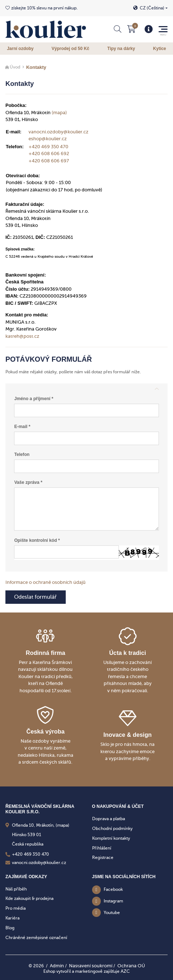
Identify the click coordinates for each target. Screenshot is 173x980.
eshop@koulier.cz (48, 139)
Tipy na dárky (121, 49)
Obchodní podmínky (112, 829)
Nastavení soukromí (91, 966)
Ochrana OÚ (131, 966)
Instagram (113, 901)
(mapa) (59, 113)
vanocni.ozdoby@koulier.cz (59, 132)
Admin (57, 966)
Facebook (113, 890)
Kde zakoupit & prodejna (29, 898)
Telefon (22, 454)
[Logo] (46, 29)
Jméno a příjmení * (34, 399)
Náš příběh (16, 889)
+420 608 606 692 (49, 153)
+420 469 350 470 (48, 147)
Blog (10, 928)
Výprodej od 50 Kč (71, 49)
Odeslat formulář (35, 597)
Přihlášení (102, 848)
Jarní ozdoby (20, 49)
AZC (125, 971)
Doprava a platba (109, 819)
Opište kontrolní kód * (37, 540)
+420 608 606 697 (49, 161)
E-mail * (22, 427)
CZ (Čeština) (152, 8)
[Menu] (149, 29)
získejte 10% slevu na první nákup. (44, 8)
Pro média (16, 908)
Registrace (103, 858)
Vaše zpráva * (28, 482)
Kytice (160, 49)
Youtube (112, 913)
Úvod (15, 67)
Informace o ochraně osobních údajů (46, 582)
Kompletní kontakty (111, 838)
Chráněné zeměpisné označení (36, 938)
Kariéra (12, 918)
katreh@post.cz (22, 336)
